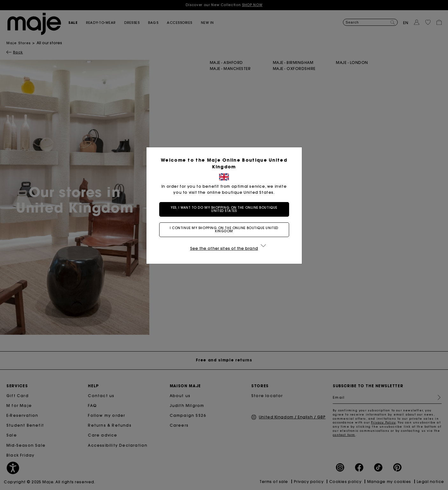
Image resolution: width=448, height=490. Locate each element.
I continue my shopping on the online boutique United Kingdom (224, 230)
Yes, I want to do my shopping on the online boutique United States (224, 209)
